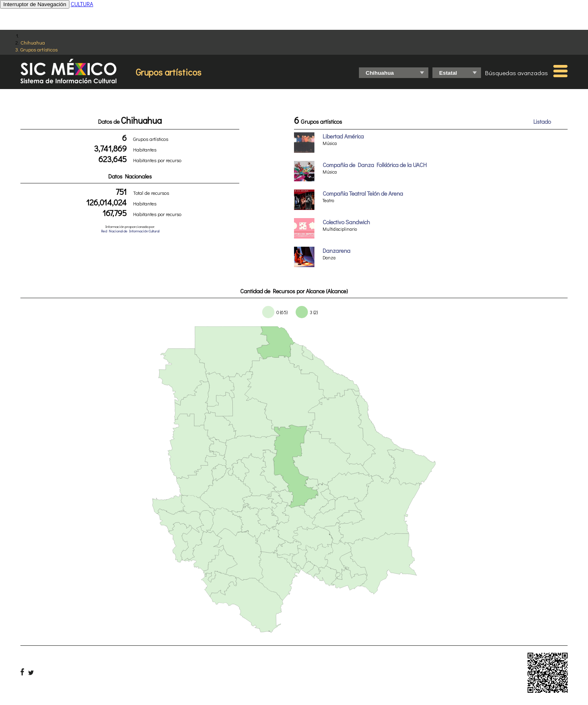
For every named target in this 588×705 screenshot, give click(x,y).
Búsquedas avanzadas (517, 73)
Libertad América (343, 136)
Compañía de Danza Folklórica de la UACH (375, 165)
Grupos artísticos (39, 49)
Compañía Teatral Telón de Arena (363, 193)
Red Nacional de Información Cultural (130, 231)
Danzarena (336, 251)
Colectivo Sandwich (346, 222)
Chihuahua (33, 42)
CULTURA (82, 4)
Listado (542, 122)
